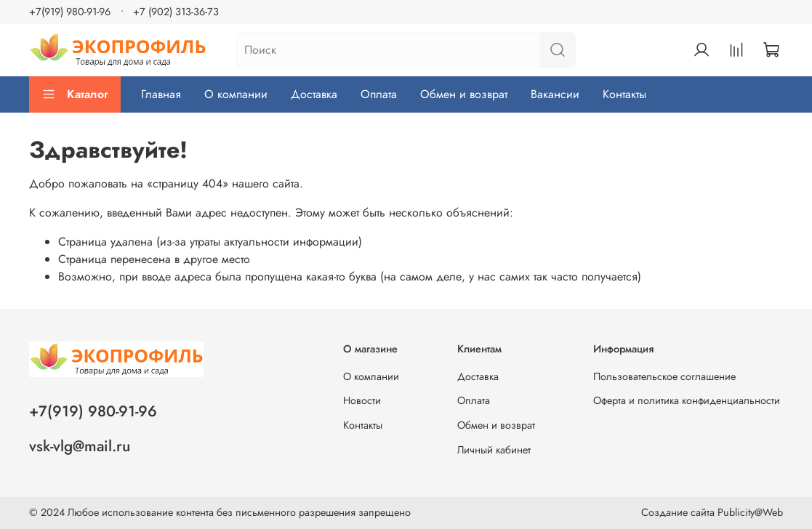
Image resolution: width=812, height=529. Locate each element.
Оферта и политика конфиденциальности (687, 400)
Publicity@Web (750, 512)
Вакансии (555, 94)
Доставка (314, 94)
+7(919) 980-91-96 (70, 12)
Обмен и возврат (464, 94)
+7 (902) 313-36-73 (176, 12)
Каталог (75, 94)
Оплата (379, 94)
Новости (362, 400)
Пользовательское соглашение (664, 376)
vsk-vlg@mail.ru (80, 446)
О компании (236, 94)
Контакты (624, 94)
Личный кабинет (494, 450)
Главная (161, 94)
